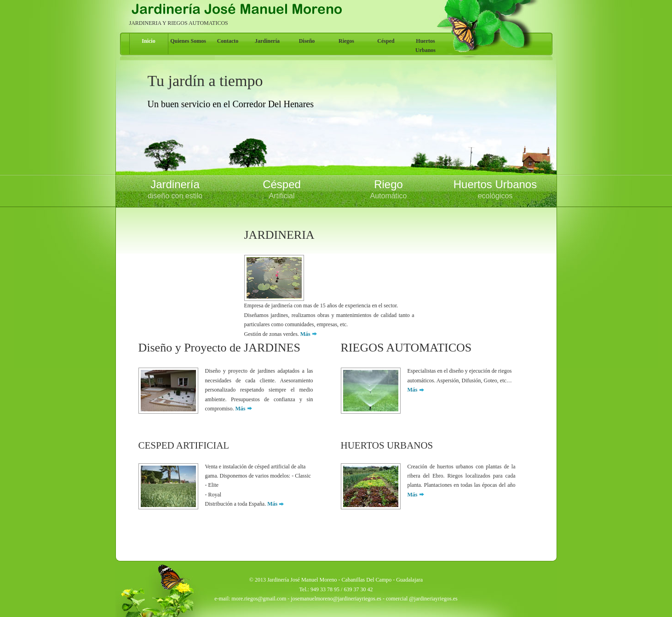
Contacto (228, 41)
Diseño (307, 41)
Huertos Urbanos (425, 46)
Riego (389, 190)
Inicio (148, 41)
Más (305, 334)
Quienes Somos (188, 41)
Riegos (346, 41)
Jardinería (267, 41)
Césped (386, 41)
